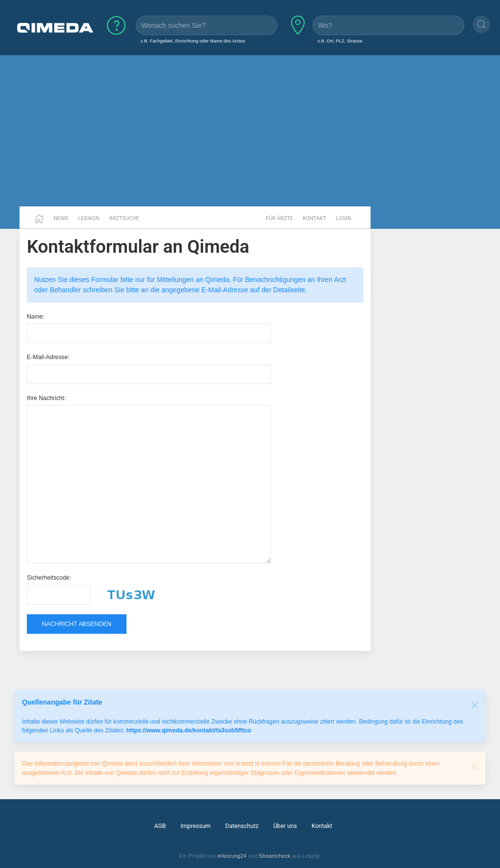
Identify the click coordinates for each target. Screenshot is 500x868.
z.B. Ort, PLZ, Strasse (340, 41)
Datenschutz (242, 826)
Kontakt (314, 218)
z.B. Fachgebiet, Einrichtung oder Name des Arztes (193, 41)
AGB (160, 826)
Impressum (196, 826)
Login (344, 218)
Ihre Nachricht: (46, 398)
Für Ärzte (280, 218)
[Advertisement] (250, 131)
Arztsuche (124, 218)
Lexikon (89, 218)
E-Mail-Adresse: (48, 357)
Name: (36, 317)
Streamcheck (274, 856)
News (61, 218)
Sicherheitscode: (49, 578)
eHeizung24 (232, 856)
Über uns (285, 826)
